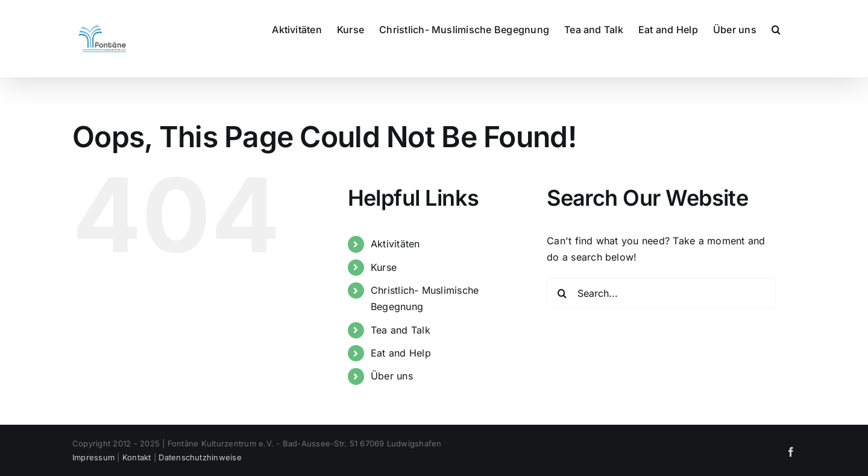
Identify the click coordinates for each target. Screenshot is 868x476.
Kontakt (137, 457)
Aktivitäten (395, 244)
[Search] (562, 293)
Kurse (384, 267)
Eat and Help (401, 353)
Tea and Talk (401, 330)
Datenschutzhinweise (200, 457)
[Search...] (661, 293)
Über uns (392, 376)
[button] (776, 28)
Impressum (93, 457)
